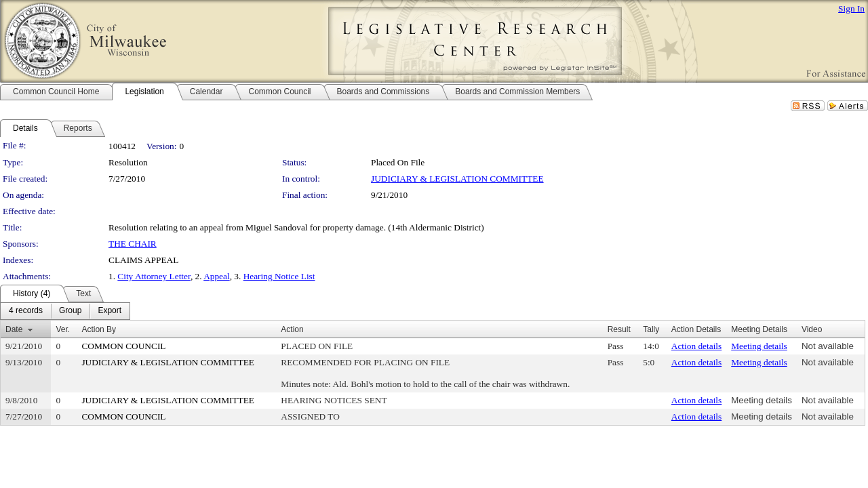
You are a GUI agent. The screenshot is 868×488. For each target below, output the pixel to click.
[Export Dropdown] (110, 311)
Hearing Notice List (279, 276)
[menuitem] (26, 311)
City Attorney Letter (154, 276)
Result (619, 329)
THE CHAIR (133, 244)
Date (14, 329)
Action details (696, 346)
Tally (651, 329)
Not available (828, 346)
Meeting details (759, 346)
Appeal (217, 276)
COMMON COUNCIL (123, 346)
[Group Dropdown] (70, 311)
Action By (99, 329)
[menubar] (65, 311)
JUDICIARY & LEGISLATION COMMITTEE (457, 179)
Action (292, 329)
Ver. (63, 329)
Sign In (851, 8)
